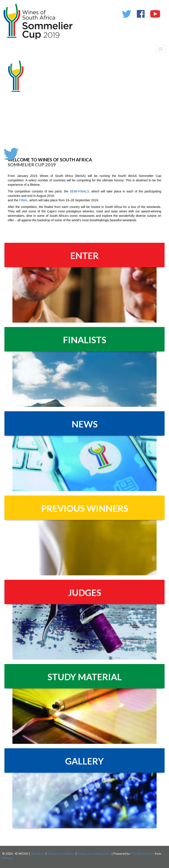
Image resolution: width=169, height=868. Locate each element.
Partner (8, 858)
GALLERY (84, 761)
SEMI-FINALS (79, 191)
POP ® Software (142, 853)
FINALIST (82, 340)
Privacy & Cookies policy (94, 853)
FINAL (24, 200)
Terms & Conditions (61, 853)
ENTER (84, 256)
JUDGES (85, 593)
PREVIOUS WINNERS (85, 508)
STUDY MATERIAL (85, 677)
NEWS (85, 424)
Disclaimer (38, 853)
